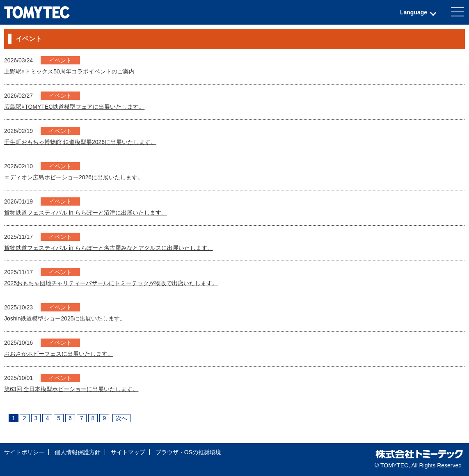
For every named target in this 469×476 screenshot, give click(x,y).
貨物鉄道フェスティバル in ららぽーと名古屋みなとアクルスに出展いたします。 (109, 248)
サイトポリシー (24, 452)
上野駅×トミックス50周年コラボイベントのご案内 (69, 71)
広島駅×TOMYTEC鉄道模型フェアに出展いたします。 (74, 107)
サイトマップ (128, 452)
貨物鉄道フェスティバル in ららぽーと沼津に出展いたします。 (86, 213)
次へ (121, 418)
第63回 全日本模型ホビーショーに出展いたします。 (71, 389)
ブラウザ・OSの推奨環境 (188, 452)
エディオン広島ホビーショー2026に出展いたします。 (74, 177)
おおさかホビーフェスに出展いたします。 (59, 354)
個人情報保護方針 (78, 452)
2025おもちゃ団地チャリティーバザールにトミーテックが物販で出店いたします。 (111, 283)
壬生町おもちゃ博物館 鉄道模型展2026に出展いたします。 (80, 142)
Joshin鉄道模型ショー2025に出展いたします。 (65, 318)
